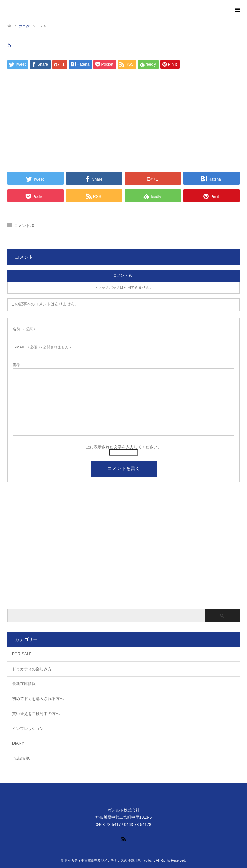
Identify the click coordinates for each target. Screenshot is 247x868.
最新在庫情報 (24, 684)
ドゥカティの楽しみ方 (32, 669)
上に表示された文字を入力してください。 (124, 447)
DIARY (18, 743)
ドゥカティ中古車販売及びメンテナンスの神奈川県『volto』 (109, 861)
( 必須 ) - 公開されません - (42, 347)
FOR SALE (22, 654)
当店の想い (22, 758)
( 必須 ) (24, 329)
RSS (124, 839)
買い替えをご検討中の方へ (36, 714)
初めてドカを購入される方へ (38, 699)
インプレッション (28, 729)
